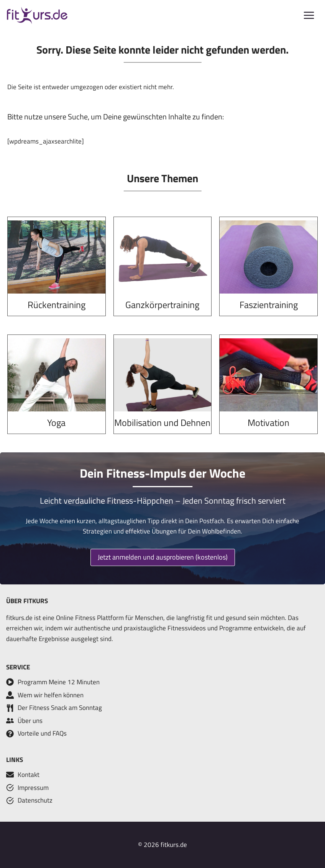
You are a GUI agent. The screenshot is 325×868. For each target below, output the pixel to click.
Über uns (30, 721)
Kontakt (29, 775)
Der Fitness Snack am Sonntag (60, 708)
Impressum (33, 788)
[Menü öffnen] (309, 15)
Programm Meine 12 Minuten (59, 682)
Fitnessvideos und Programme (210, 628)
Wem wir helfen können (51, 695)
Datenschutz (35, 800)
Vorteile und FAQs (42, 733)
